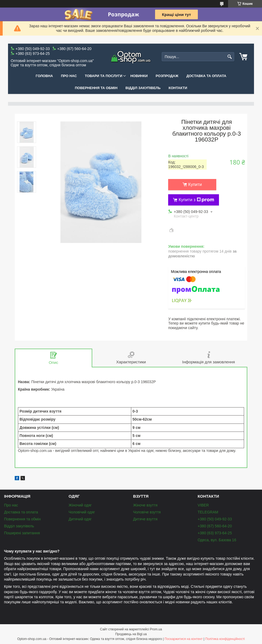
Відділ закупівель (143, 88)
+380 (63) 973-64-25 (215, 533)
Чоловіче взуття (147, 512)
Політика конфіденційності (225, 639)
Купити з (196, 200)
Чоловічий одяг (82, 512)
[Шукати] (230, 57)
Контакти (178, 88)
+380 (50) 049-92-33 (215, 519)
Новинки (139, 76)
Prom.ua (156, 629)
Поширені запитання (22, 533)
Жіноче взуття (145, 505)
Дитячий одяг (80, 519)
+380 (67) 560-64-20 (215, 526)
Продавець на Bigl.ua (131, 634)
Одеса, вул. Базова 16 (217, 540)
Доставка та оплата (206, 76)
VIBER (203, 505)
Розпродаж (167, 76)
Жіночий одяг (80, 505)
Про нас (69, 76)
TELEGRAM (208, 512)
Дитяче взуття (145, 519)
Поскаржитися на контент (184, 639)
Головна (44, 76)
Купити (195, 184)
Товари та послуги (103, 76)
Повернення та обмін (96, 88)
